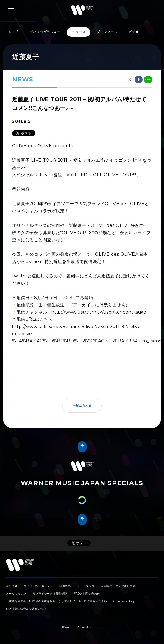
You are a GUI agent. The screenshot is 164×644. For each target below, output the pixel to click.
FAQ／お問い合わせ (87, 594)
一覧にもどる (82, 406)
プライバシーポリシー (38, 586)
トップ (13, 32)
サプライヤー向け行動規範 (50, 594)
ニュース (79, 32)
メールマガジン (16, 594)
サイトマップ (86, 586)
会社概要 (12, 586)
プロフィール (107, 32)
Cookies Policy (124, 601)
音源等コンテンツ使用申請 (118, 586)
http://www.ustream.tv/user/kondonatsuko (99, 312)
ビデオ (134, 32)
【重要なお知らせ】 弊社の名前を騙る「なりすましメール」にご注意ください (56, 601)
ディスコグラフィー (45, 32)
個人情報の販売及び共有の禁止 (26, 609)
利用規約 (65, 586)
